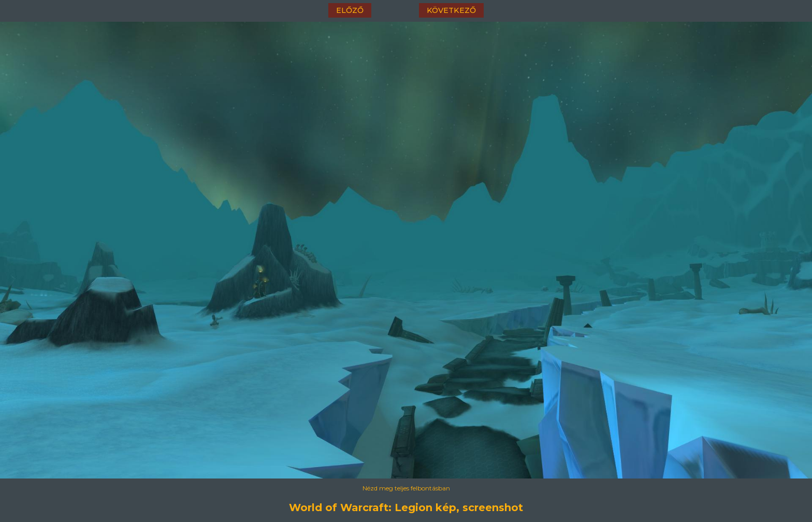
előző (350, 10)
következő (451, 10)
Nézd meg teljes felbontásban (406, 488)
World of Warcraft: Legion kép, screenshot (406, 508)
